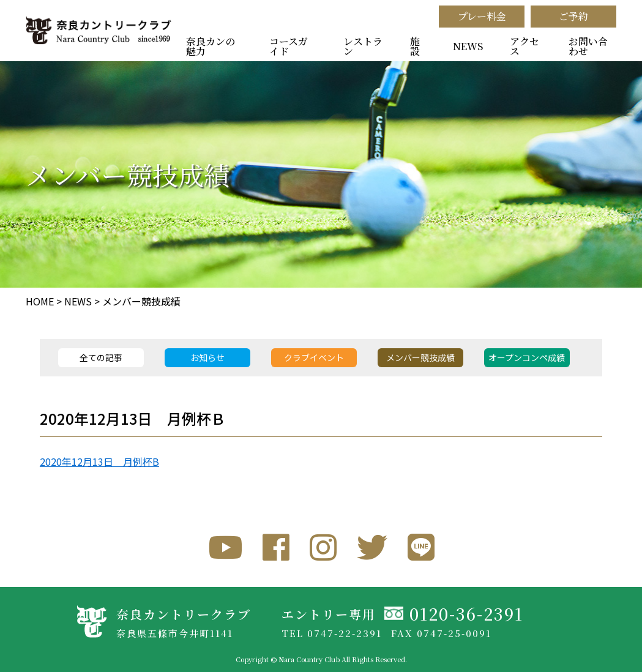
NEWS (468, 46)
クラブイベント (314, 357)
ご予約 (573, 16)
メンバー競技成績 (141, 301)
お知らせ (207, 357)
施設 (415, 46)
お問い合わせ (588, 46)
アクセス (524, 46)
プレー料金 (482, 16)
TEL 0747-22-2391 (332, 633)
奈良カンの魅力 (211, 46)
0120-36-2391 (466, 614)
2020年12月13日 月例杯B (99, 461)
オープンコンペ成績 (527, 357)
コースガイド (289, 46)
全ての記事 (101, 357)
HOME (40, 301)
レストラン (363, 46)
